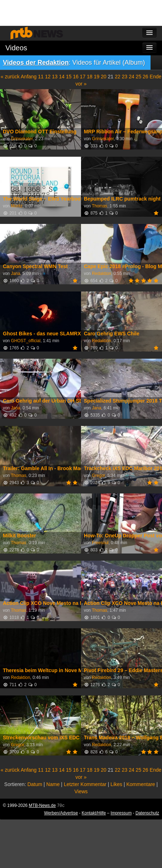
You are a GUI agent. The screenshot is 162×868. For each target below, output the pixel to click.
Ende (156, 77)
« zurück (10, 77)
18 (90, 77)
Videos (16, 48)
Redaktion (101, 274)
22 (118, 77)
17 (83, 77)
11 (41, 77)
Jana (15, 274)
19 (97, 77)
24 (132, 77)
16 (76, 77)
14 (62, 77)
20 (104, 77)
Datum (35, 784)
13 (55, 77)
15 (69, 77)
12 (48, 77)
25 (139, 77)
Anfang (29, 77)
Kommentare (140, 784)
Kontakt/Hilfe (94, 813)
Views (81, 791)
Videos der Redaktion (36, 63)
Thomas (99, 206)
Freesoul (100, 543)
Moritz (16, 206)
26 (146, 77)
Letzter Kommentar (85, 784)
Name (53, 784)
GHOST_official (25, 341)
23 (125, 77)
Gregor (98, 476)
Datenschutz (147, 813)
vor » (81, 84)
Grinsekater (22, 139)
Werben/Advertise (61, 813)
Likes (116, 784)
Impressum (121, 813)
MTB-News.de (42, 805)
